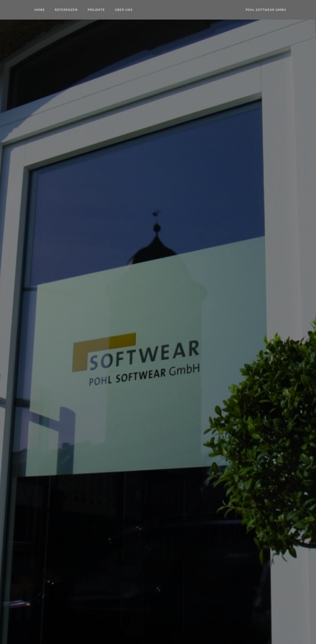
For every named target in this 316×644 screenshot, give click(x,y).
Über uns (124, 10)
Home (40, 10)
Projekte (96, 10)
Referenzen (66, 10)
